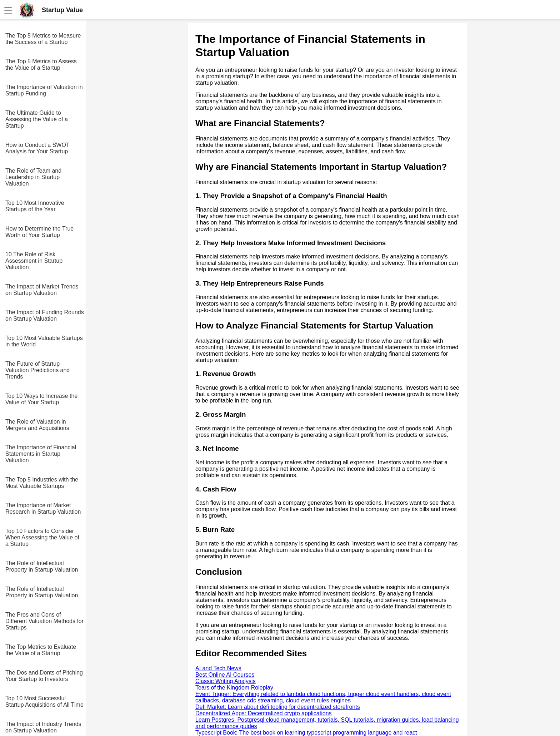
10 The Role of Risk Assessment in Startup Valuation (34, 261)
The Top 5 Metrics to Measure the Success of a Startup (43, 39)
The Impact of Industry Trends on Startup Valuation (43, 727)
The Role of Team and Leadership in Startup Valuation (33, 177)
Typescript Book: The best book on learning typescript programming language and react (306, 733)
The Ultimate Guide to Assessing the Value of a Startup (37, 119)
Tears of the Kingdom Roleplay (234, 688)
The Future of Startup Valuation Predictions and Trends (37, 370)
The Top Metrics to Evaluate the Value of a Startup (41, 650)
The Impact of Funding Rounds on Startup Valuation (45, 315)
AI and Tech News (218, 668)
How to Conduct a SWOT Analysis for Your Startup (37, 148)
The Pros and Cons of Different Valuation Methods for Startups (44, 621)
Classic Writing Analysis (226, 681)
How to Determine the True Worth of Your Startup (39, 232)
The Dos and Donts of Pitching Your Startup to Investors (44, 676)
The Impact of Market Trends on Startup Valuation (42, 290)
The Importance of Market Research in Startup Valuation (43, 508)
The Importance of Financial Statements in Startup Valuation (41, 454)
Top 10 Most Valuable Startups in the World (44, 341)
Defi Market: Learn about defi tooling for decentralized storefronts (278, 707)
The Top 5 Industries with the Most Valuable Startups (42, 483)
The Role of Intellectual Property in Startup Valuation (42, 566)
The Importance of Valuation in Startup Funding (44, 90)
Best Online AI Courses (225, 675)
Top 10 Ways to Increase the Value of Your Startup (41, 399)
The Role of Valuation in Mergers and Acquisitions (37, 425)
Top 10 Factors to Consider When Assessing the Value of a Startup (42, 537)
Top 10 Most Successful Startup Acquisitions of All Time (44, 702)
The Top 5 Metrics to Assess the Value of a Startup (41, 65)
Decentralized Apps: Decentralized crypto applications (264, 713)
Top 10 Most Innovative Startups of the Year (35, 206)
